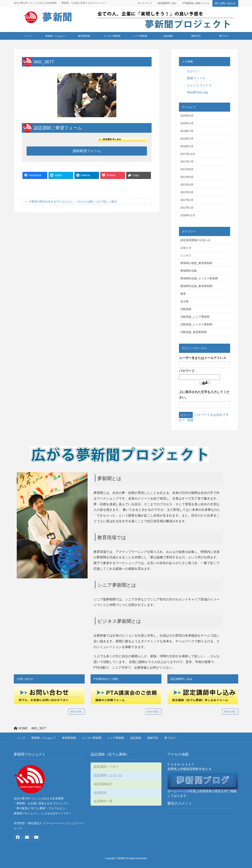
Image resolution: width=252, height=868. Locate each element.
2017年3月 (187, 192)
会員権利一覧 (103, 801)
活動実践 (186, 309)
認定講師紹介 (103, 784)
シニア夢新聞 (116, 738)
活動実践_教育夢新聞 (194, 332)
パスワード (187, 371)
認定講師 (136, 738)
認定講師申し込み (167, 3)
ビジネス (186, 255)
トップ (21, 738)
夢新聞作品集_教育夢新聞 (196, 286)
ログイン (193, 71)
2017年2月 (187, 200)
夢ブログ (170, 738)
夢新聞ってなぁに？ (44, 738)
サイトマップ (145, 3)
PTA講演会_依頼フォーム (196, 3)
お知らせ (186, 248)
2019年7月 (187, 131)
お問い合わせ (227, 3)
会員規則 (100, 793)
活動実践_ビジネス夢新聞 (196, 324)
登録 (190, 420)
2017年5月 (187, 177)
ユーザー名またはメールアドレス (203, 358)
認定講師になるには (108, 775)
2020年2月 (187, 116)
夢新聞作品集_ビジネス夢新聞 (199, 278)
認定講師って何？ (106, 767)
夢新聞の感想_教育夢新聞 (196, 263)
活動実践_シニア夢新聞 (195, 317)
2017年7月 (187, 162)
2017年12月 (188, 154)
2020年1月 (187, 123)
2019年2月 (187, 139)
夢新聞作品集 (189, 271)
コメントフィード (199, 85)
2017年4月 (187, 185)
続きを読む (77, 712)
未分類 (184, 301)
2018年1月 (187, 146)
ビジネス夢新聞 (92, 738)
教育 (183, 294)
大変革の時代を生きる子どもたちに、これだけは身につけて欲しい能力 (73, 202)
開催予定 (153, 738)
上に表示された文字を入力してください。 (204, 395)
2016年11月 (188, 215)
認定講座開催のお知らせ (195, 240)
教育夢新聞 (69, 738)
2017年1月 (187, 208)
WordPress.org (197, 92)
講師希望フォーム (87, 151)
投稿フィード (196, 78)
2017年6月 (187, 169)
